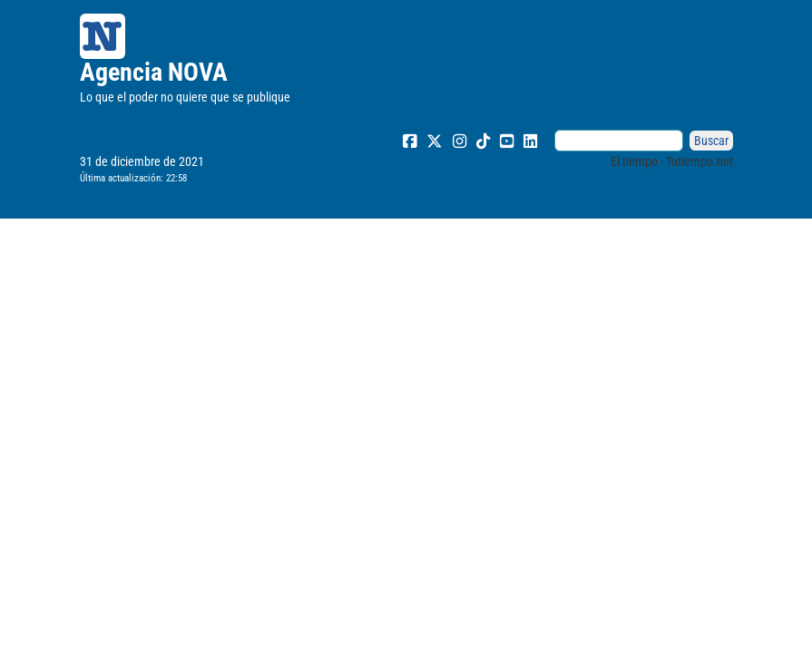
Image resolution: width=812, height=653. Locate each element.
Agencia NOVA (154, 72)
